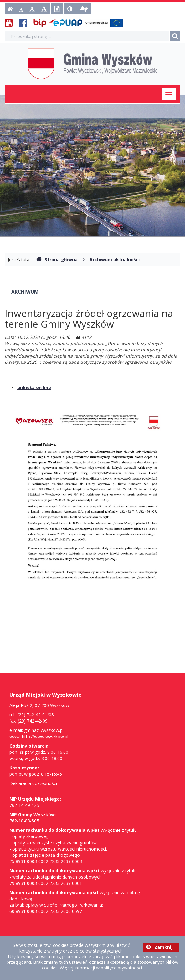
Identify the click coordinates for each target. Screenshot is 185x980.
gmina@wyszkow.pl (44, 730)
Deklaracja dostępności (33, 783)
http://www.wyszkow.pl (45, 736)
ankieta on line (34, 387)
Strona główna (57, 259)
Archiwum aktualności (115, 259)
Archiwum (25, 292)
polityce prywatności (121, 968)
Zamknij (159, 947)
